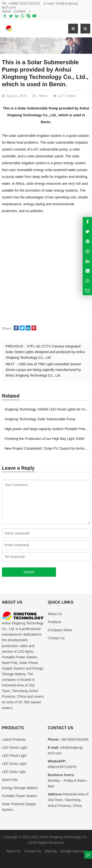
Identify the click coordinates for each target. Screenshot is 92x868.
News (46, 46)
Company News (60, 630)
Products (55, 622)
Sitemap (51, 851)
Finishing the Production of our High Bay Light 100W (45, 439)
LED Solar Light (14, 772)
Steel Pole (10, 780)
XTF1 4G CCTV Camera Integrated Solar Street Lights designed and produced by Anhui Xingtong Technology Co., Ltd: (45, 352)
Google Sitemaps (73, 851)
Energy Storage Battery (20, 788)
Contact (20, 11)
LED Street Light (15, 748)
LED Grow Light (14, 764)
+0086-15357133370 (24, 3)
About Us (55, 614)
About (7, 11)
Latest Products (14, 739)
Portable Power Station (20, 796)
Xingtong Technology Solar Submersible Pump (40, 419)
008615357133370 (62, 767)
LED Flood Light (14, 756)
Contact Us (56, 638)
